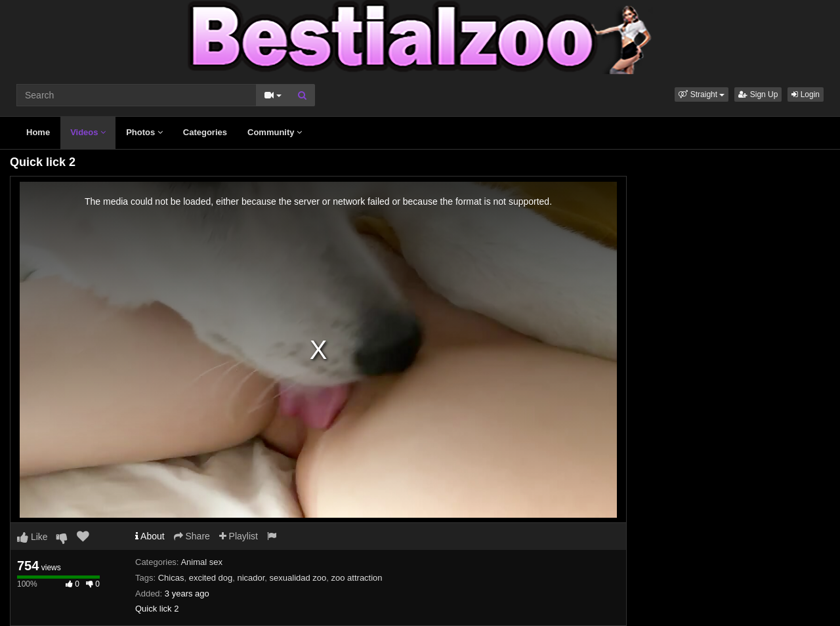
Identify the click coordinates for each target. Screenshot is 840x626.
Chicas (171, 578)
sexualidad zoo (298, 578)
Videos (88, 132)
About (150, 536)
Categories (205, 132)
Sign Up (758, 94)
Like (32, 537)
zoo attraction (357, 578)
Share (192, 536)
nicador (251, 578)
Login (806, 94)
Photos (144, 132)
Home (38, 132)
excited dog (211, 578)
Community (275, 132)
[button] (702, 94)
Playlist (239, 536)
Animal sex (201, 562)
